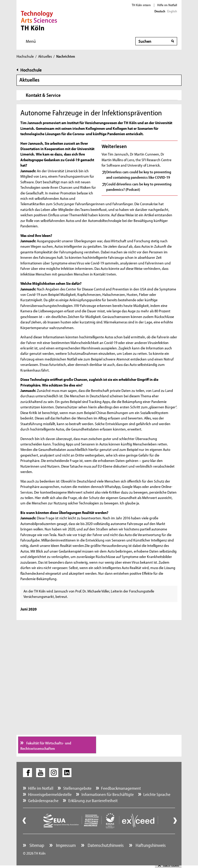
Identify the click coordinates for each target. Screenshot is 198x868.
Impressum (65, 845)
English (172, 11)
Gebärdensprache (43, 800)
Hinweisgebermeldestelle (50, 794)
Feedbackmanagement (121, 788)
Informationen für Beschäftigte (108, 794)
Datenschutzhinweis (105, 845)
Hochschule (25, 56)
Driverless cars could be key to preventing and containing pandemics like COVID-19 (139, 175)
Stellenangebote (77, 788)
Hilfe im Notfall (167, 5)
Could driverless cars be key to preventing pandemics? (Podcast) (139, 187)
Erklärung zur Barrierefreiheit (93, 800)
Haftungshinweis (150, 845)
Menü (31, 41)
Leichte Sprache (157, 794)
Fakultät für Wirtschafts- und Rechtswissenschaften (46, 746)
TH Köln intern (141, 5)
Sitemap (36, 845)
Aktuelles (45, 56)
